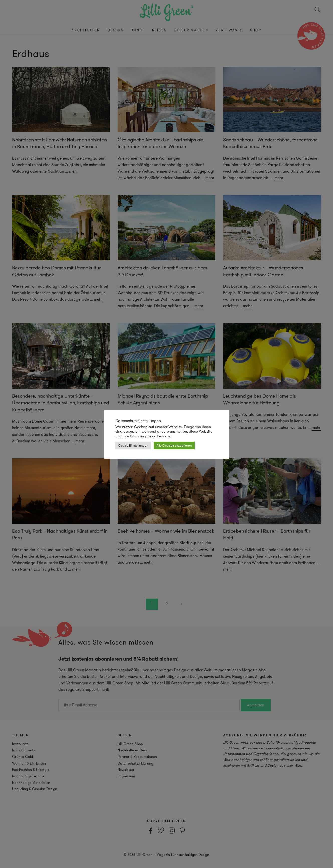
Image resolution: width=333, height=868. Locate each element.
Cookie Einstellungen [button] (133, 445)
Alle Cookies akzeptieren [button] (174, 445)
